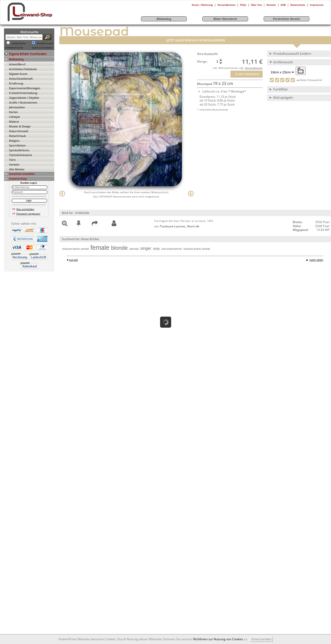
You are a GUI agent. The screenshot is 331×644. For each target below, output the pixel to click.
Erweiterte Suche (14, 48)
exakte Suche (19, 43)
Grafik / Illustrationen (23, 102)
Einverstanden (261, 639)
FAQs (243, 5)
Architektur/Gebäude (23, 69)
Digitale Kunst (18, 74)
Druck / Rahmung (202, 5)
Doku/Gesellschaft (21, 79)
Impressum (317, 5)
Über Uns (256, 5)
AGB (283, 5)
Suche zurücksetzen (42, 48)
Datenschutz (298, 5)
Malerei (14, 121)
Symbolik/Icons (19, 150)
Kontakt (271, 5)
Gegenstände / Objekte (24, 98)
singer (146, 248)
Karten (13, 112)
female (100, 247)
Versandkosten (226, 5)
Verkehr (14, 164)
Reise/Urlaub (17, 136)
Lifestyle (14, 117)
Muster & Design (20, 126)
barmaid (134, 249)
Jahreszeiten (17, 107)
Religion (14, 141)
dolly (156, 249)
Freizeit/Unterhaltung (23, 93)
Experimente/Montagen (25, 88)
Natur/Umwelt (19, 131)
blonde (119, 248)
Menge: (202, 62)
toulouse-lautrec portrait (76, 249)
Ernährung (16, 83)
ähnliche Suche (45, 43)
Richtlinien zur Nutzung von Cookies (218, 639)
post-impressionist (172, 249)
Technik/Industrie (20, 155)
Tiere (12, 160)
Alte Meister (17, 169)
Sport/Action (17, 145)
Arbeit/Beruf (17, 64)
